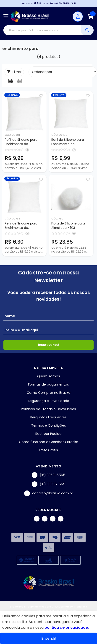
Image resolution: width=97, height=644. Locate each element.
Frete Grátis (48, 450)
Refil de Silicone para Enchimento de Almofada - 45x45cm (22, 142)
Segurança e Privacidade (48, 401)
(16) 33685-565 (48, 484)
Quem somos (49, 376)
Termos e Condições (49, 425)
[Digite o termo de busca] (42, 30)
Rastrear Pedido (48, 434)
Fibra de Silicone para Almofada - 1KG (68, 226)
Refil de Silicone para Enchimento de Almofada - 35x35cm (21, 226)
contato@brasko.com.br (49, 493)
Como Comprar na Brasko (49, 393)
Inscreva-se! (49, 345)
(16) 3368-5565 (48, 475)
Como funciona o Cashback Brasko (49, 442)
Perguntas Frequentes (48, 417)
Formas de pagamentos (48, 384)
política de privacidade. (67, 627)
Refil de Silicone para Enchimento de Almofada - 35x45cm (68, 142)
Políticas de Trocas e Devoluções (48, 409)
